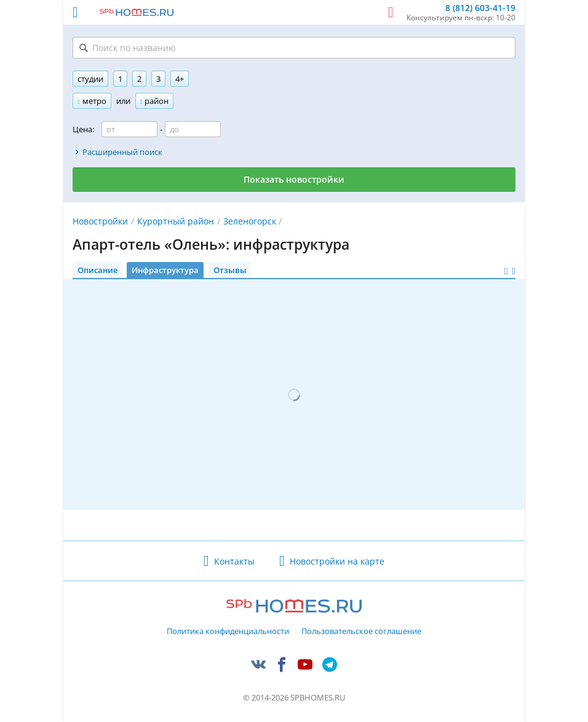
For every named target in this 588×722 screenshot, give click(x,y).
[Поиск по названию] (294, 48)
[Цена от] (129, 129)
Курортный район (176, 221)
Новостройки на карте (337, 561)
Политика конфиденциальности (228, 632)
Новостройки (100, 221)
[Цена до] (193, 129)
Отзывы (230, 270)
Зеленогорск (250, 221)
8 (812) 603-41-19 (480, 8)
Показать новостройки (294, 179)
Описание (97, 270)
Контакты (234, 561)
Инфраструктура (165, 270)
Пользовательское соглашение (361, 632)
